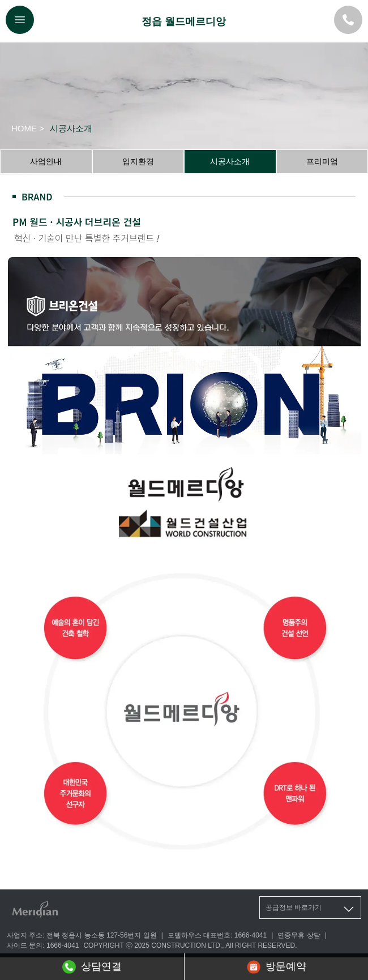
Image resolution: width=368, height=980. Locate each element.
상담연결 (92, 967)
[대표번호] (348, 20)
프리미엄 (322, 161)
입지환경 (138, 161)
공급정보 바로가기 (311, 909)
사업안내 (46, 161)
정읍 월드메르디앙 (184, 22)
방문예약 (277, 967)
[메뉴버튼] (20, 20)
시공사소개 (230, 161)
